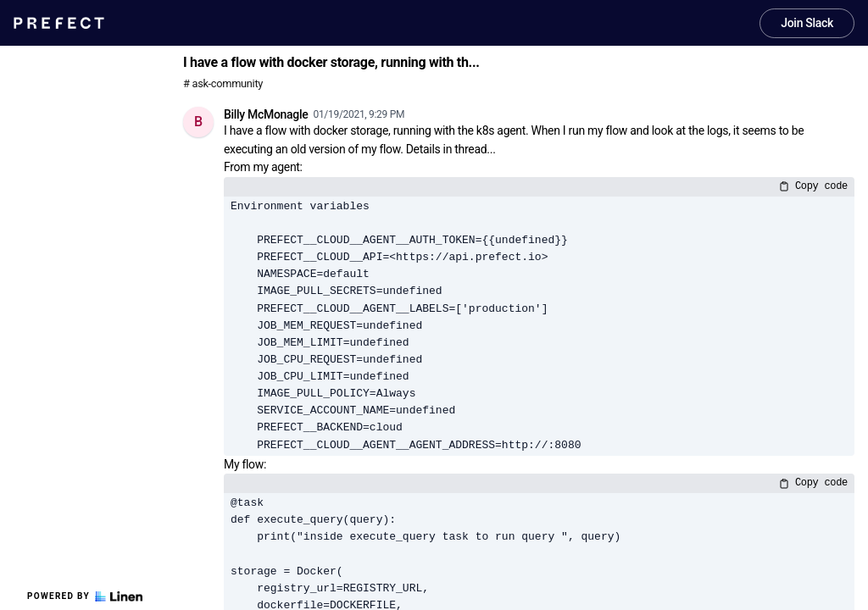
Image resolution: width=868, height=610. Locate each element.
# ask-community (223, 83)
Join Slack (807, 23)
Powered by (85, 596)
